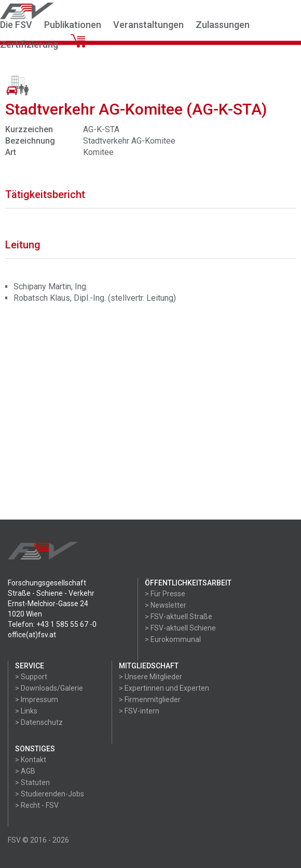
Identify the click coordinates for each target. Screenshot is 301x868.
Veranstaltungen (148, 25)
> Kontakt (31, 760)
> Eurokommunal (173, 639)
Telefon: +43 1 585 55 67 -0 (52, 624)
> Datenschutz (39, 722)
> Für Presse (165, 594)
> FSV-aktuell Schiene (180, 628)
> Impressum (37, 699)
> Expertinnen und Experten (164, 688)
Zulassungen (223, 25)
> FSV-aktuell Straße (179, 617)
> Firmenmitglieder (150, 699)
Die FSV (16, 25)
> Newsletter (166, 605)
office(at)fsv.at (32, 635)
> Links (26, 711)
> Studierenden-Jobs (50, 794)
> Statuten (32, 782)
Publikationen (73, 25)
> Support (31, 677)
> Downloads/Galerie (49, 688)
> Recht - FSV (37, 805)
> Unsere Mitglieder (150, 677)
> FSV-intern (139, 711)
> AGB (25, 771)
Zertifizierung (29, 44)
